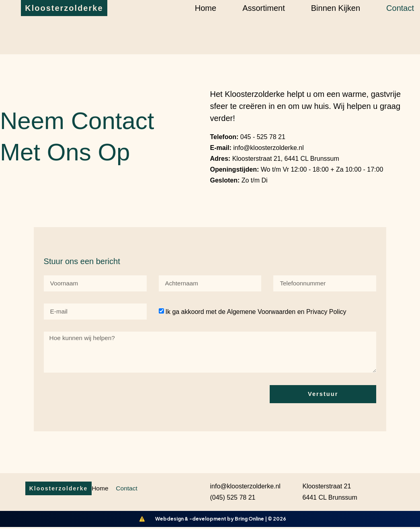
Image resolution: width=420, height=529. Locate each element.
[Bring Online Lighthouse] (142, 521)
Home (206, 8)
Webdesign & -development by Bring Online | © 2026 (221, 521)
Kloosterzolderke (64, 8)
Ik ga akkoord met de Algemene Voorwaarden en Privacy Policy (256, 312)
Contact (400, 8)
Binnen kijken (336, 8)
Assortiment (264, 8)
